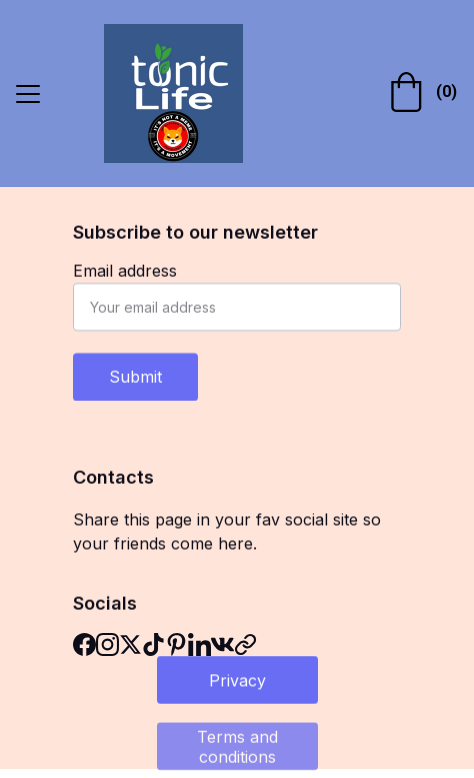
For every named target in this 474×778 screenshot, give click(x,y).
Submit (135, 377)
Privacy (237, 680)
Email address (125, 271)
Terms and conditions (237, 748)
